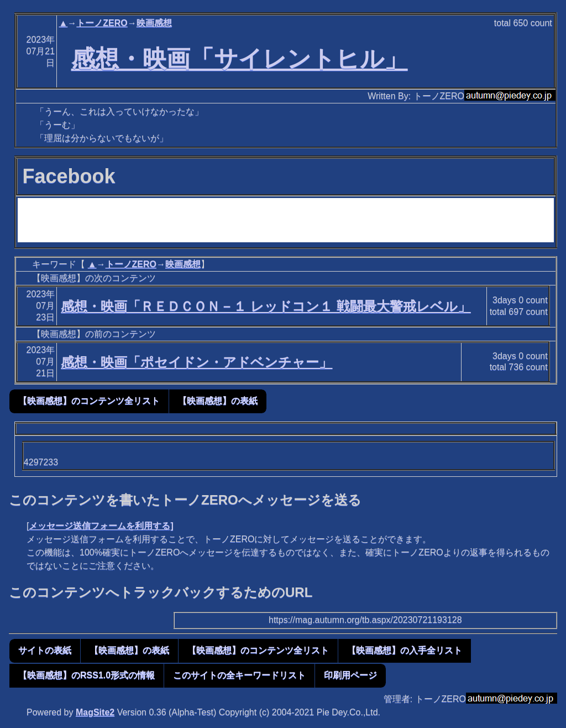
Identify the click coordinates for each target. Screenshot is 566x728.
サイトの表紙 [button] (45, 650)
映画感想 (154, 23)
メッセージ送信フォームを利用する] (101, 526)
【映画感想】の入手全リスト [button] (405, 650)
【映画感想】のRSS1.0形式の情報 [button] (87, 675)
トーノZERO (102, 23)
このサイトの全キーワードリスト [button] (239, 675)
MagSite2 (95, 712)
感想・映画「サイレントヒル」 (240, 59)
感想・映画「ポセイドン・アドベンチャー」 (196, 362)
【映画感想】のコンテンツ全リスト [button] (89, 401)
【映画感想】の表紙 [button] (218, 401)
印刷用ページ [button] (350, 675)
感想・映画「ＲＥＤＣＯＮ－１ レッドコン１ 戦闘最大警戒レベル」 (266, 306)
